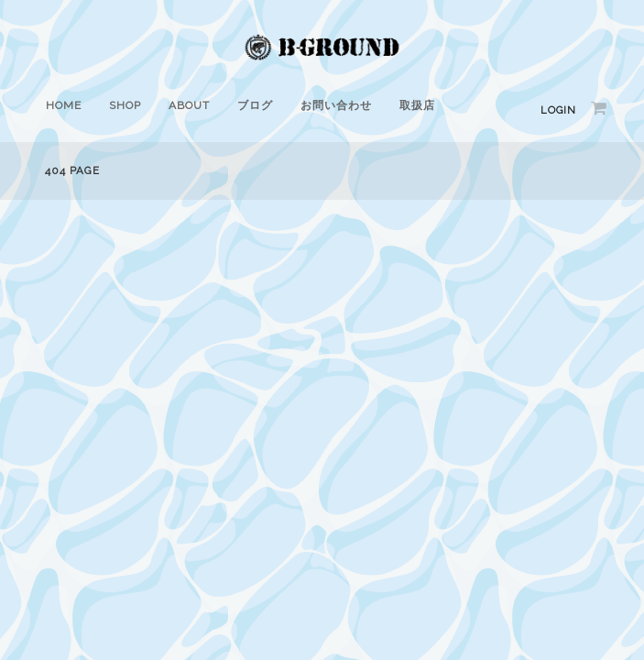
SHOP (125, 105)
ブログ (255, 105)
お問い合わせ (336, 105)
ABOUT (189, 105)
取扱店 (417, 105)
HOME (64, 105)
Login (558, 110)
